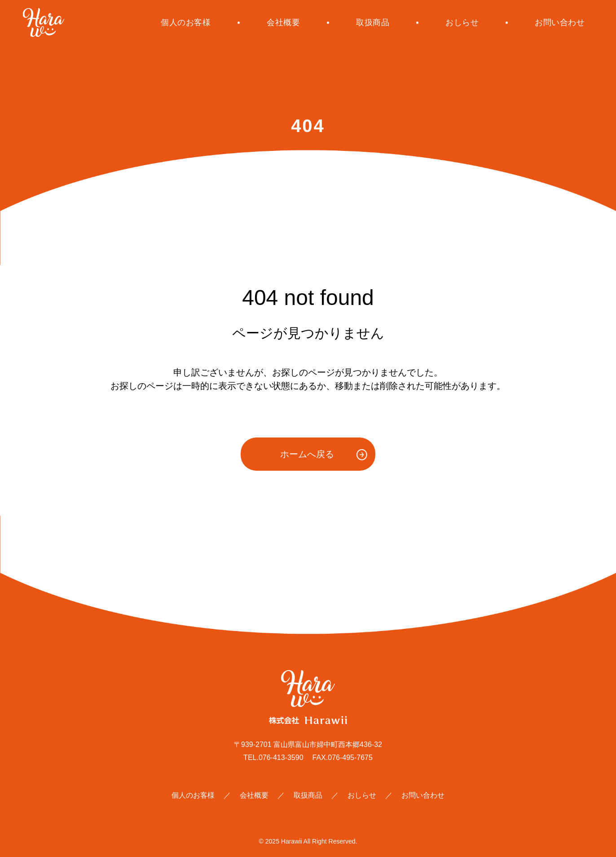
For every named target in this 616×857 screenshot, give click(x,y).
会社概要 (283, 22)
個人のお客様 (186, 22)
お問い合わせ (560, 22)
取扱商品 (373, 22)
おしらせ (462, 22)
